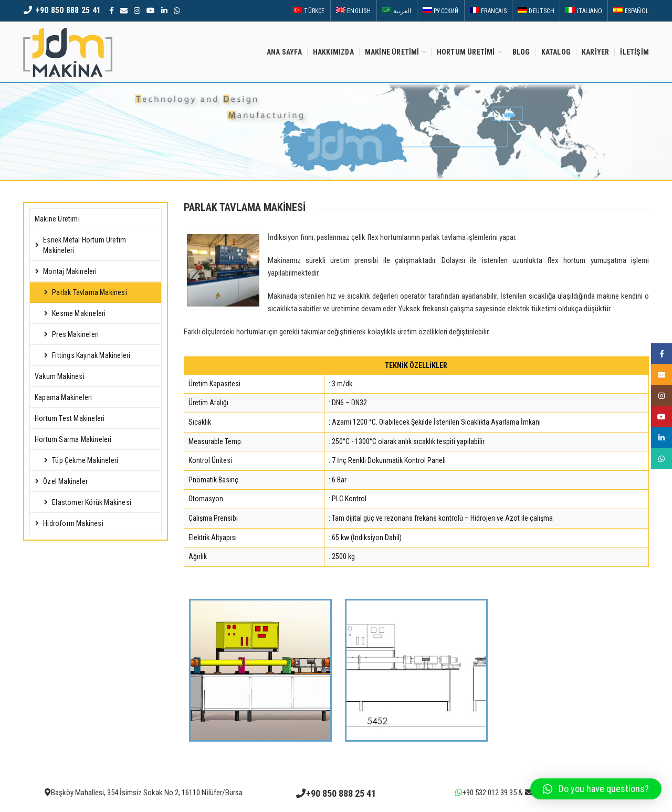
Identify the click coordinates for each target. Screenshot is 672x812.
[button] (596, 789)
